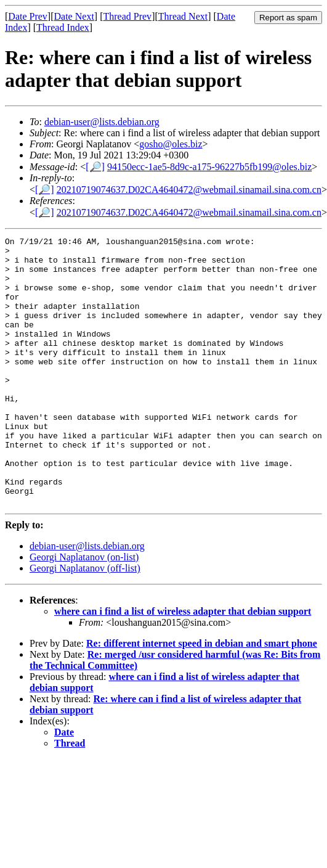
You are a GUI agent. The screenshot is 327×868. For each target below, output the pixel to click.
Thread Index (63, 27)
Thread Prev (127, 16)
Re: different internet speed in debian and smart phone (202, 697)
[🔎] (95, 167)
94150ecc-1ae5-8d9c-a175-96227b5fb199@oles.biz (209, 167)
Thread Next (183, 16)
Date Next (74, 16)
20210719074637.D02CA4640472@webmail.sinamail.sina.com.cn (189, 190)
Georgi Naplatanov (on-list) (84, 611)
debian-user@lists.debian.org (102, 122)
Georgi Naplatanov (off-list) (85, 622)
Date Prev (28, 16)
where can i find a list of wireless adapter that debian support (183, 665)
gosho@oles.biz (171, 144)
